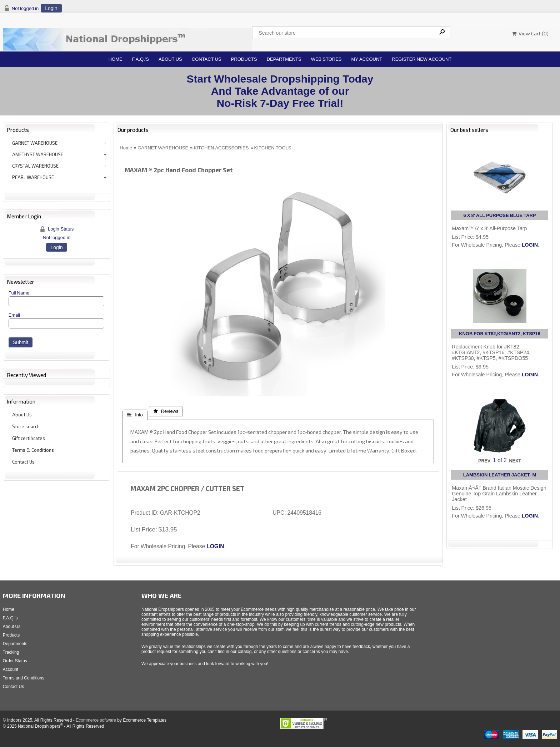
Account (11, 669)
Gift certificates (29, 438)
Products (244, 59)
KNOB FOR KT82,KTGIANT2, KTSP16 (500, 334)
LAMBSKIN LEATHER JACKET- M (500, 475)
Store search (26, 426)
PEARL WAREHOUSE (33, 177)
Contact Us (207, 59)
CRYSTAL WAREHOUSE (35, 166)
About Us (170, 59)
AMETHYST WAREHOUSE (38, 154)
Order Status (15, 661)
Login (51, 8)
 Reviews (166, 411)
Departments (284, 59)
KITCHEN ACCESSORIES (221, 148)
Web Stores (326, 59)
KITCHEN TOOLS (273, 148)
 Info (135, 415)
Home (116, 59)
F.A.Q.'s (141, 59)
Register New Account (422, 59)
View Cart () (530, 33)
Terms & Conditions (33, 450)
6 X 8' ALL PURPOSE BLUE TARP (500, 215)
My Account (367, 59)
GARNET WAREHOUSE (35, 143)
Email (14, 315)
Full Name (19, 293)
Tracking (11, 652)
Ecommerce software (96, 720)
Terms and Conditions (24, 678)
